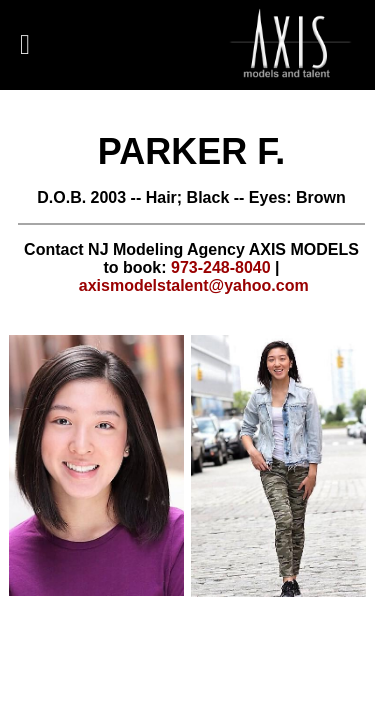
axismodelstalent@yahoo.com (194, 285)
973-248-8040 (221, 267)
